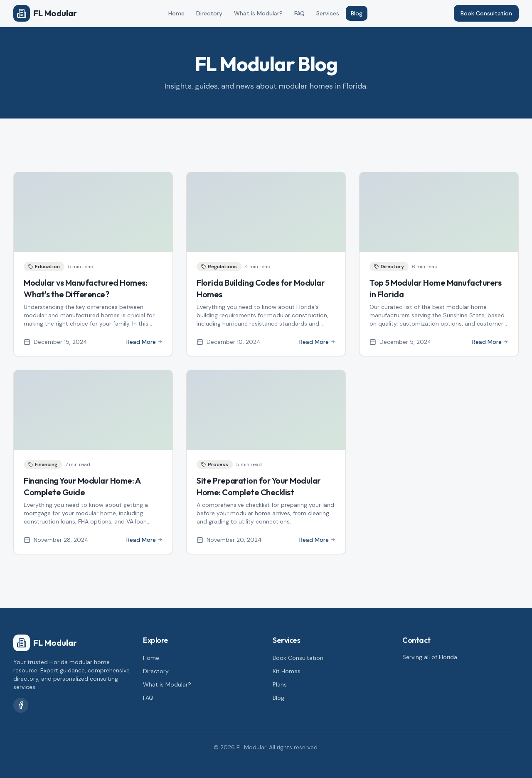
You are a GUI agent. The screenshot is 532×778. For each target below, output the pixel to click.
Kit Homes (287, 671)
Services (328, 13)
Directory (209, 13)
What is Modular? (258, 13)
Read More (144, 342)
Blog (357, 13)
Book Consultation (486, 13)
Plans (280, 684)
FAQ (299, 13)
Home (176, 13)
